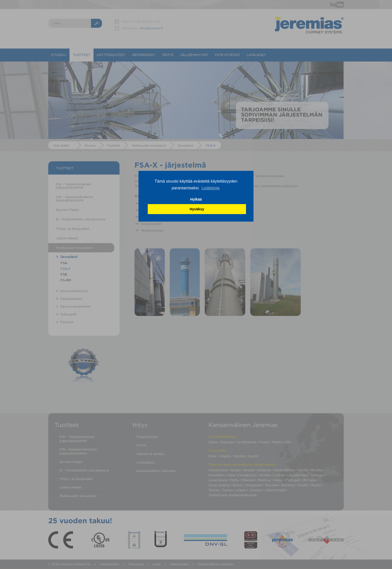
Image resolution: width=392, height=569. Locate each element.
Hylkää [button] (196, 199)
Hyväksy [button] (197, 209)
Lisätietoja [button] (210, 188)
